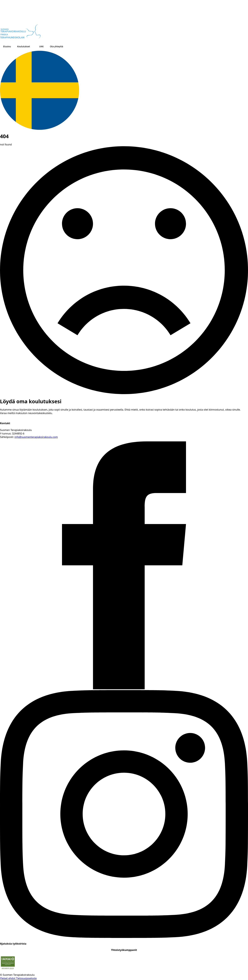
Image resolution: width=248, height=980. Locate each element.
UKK (41, 46)
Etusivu (7, 46)
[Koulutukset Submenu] (33, 46)
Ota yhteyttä (57, 46)
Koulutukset (24, 46)
